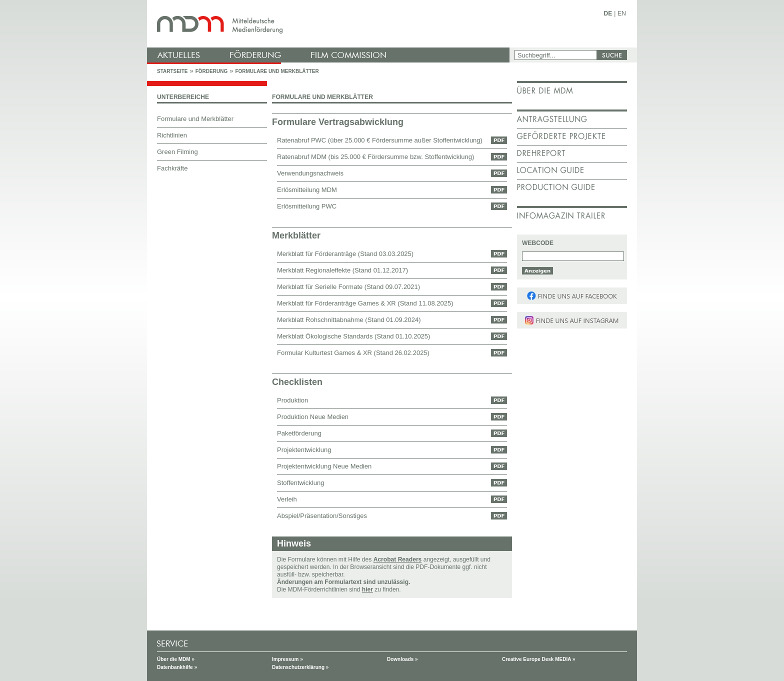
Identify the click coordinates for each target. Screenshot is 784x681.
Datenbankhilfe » (177, 667)
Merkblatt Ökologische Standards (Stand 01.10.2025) (353, 336)
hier (367, 589)
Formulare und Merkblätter (277, 71)
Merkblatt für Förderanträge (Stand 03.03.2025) (345, 254)
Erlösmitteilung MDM (307, 190)
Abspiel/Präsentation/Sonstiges (322, 516)
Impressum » (287, 659)
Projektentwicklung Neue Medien (324, 466)
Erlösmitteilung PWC (307, 206)
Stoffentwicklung (300, 483)
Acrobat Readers (398, 559)
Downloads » (402, 659)
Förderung (211, 71)
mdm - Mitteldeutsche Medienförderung (329, 24)
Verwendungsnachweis (310, 173)
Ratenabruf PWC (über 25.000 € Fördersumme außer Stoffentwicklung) (380, 140)
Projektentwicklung (304, 450)
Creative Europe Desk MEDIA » (538, 659)
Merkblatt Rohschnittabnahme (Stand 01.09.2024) (349, 320)
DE (608, 13)
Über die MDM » (176, 659)
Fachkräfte (172, 168)
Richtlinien (172, 135)
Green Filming (177, 152)
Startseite (172, 71)
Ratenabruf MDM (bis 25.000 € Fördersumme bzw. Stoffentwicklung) (375, 157)
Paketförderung (299, 433)
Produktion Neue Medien (313, 417)
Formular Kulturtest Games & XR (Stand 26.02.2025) (353, 353)
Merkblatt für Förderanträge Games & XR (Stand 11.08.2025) (365, 303)
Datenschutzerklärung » (300, 667)
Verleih (287, 499)
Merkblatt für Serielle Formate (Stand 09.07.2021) (348, 287)
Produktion (292, 400)
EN (622, 13)
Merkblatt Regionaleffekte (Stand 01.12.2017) (342, 270)
